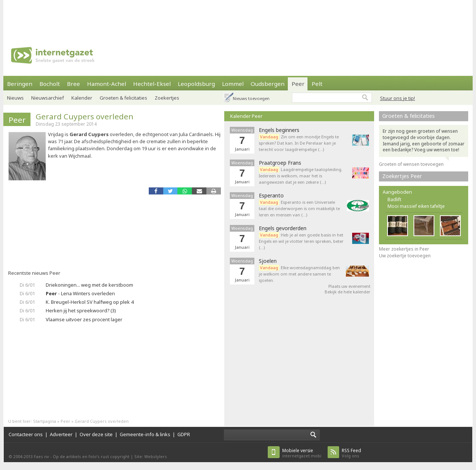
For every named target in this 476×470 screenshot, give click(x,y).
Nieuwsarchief (48, 98)
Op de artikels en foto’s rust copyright (91, 456)
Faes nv (41, 456)
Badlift (394, 199)
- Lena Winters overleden (80, 293)
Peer (298, 84)
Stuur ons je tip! (398, 98)
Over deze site (96, 434)
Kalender (82, 98)
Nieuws (15, 98)
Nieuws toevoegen (251, 98)
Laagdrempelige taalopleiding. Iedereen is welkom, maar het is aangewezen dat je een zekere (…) (301, 176)
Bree (73, 84)
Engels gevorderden (283, 228)
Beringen (20, 84)
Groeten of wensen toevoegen (411, 164)
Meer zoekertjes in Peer (404, 249)
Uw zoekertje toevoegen (405, 256)
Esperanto (271, 196)
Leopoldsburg (196, 84)
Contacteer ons (26, 434)
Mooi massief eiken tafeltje (416, 206)
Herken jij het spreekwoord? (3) (81, 310)
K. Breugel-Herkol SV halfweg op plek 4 (90, 302)
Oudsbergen (268, 84)
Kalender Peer (246, 116)
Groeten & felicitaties (123, 98)
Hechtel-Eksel (152, 84)
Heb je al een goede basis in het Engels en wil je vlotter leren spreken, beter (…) (301, 241)
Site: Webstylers (151, 456)
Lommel (233, 84)
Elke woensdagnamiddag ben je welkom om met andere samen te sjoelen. (299, 274)
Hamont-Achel (107, 84)
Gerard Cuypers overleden (85, 116)
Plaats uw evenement (349, 286)
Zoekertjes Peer (402, 176)
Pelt (317, 84)
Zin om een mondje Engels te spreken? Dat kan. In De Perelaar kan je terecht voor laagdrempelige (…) (299, 143)
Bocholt (50, 84)
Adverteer (61, 434)
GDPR (184, 434)
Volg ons (351, 453)
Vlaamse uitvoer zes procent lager (84, 319)
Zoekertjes (167, 98)
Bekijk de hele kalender (348, 292)
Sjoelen (268, 261)
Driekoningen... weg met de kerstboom (89, 285)
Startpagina (45, 421)
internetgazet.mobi (302, 453)
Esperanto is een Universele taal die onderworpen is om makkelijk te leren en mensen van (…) (299, 208)
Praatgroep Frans (280, 163)
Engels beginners (279, 130)
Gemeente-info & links (145, 434)
